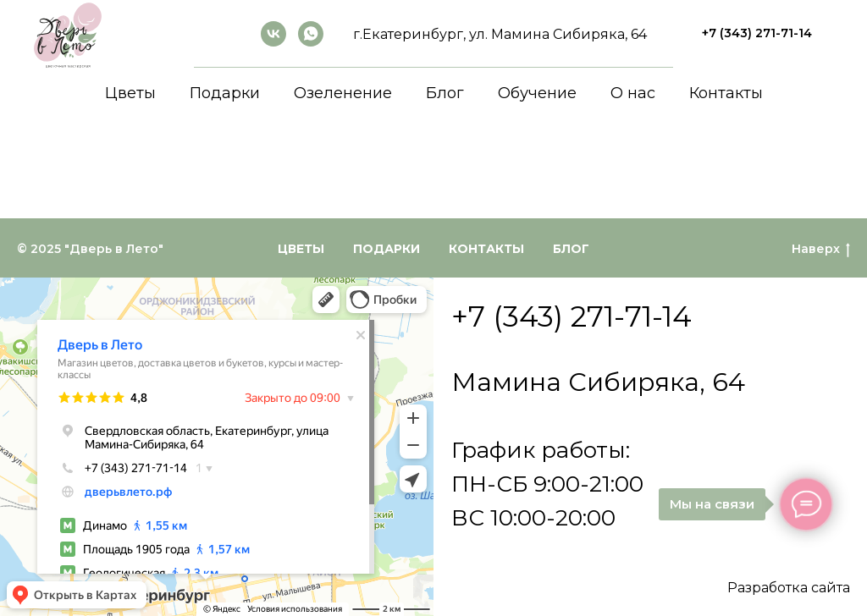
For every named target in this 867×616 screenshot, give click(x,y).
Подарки (225, 93)
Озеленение (343, 93)
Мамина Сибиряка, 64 (598, 382)
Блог (445, 93)
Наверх (821, 249)
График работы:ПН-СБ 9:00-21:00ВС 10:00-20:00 (547, 484)
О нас (633, 93)
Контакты (726, 93)
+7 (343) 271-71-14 (572, 316)
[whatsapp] (311, 34)
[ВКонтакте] (273, 34)
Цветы (130, 93)
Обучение (537, 93)
